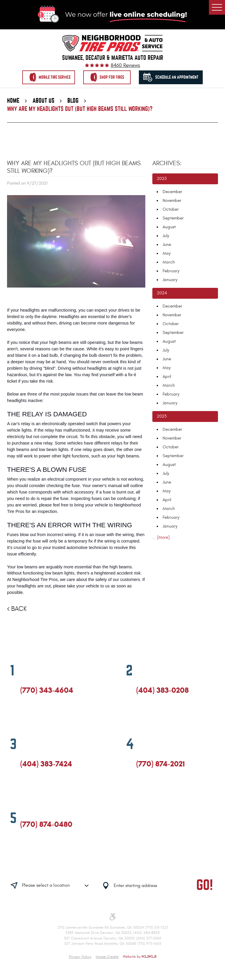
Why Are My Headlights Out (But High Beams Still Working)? (80, 109)
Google (34, 716)
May (167, 253)
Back (19, 609)
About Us (44, 101)
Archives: (167, 163)
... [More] (161, 537)
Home (13, 101)
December (172, 192)
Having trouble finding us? (71, 867)
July (166, 236)
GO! (205, 886)
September (173, 218)
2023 (162, 416)
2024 (162, 293)
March (169, 262)
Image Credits (107, 957)
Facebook (23, 716)
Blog (73, 101)
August (169, 227)
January (170, 280)
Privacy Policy (80, 957)
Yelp (45, 716)
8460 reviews (125, 66)
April (167, 377)
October (171, 209)
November (172, 201)
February (171, 271)
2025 (162, 179)
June (167, 245)
